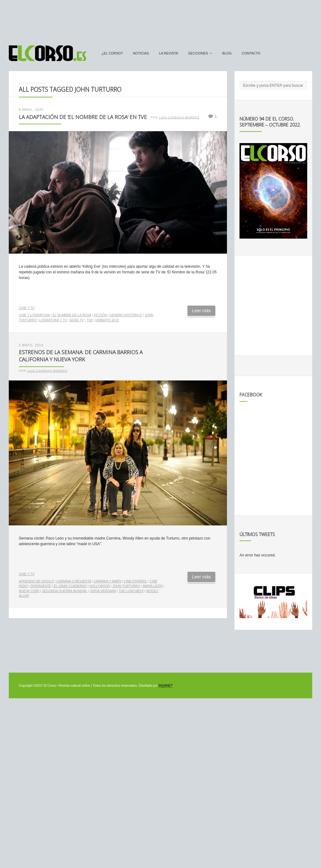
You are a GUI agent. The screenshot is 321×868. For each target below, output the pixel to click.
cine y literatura (34, 315)
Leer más (202, 311)
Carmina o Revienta (74, 581)
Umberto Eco (107, 320)
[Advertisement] (160, 20)
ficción (100, 315)
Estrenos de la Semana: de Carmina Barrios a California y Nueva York (81, 356)
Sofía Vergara (103, 591)
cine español (136, 581)
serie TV (76, 320)
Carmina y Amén (108, 581)
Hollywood (100, 586)
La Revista (168, 53)
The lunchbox (131, 591)
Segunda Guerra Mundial (65, 591)
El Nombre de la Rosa (72, 315)
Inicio (23, 83)
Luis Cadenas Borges (179, 117)
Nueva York (29, 591)
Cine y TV (26, 308)
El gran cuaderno (70, 586)
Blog (227, 53)
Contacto (251, 53)
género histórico (126, 315)
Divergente (41, 586)
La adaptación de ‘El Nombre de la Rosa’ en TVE (83, 117)
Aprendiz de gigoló (36, 581)
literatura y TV (53, 320)
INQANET (166, 686)
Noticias (141, 53)
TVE (90, 320)
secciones (198, 53)
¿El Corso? (112, 53)
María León (152, 586)
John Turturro (126, 586)
